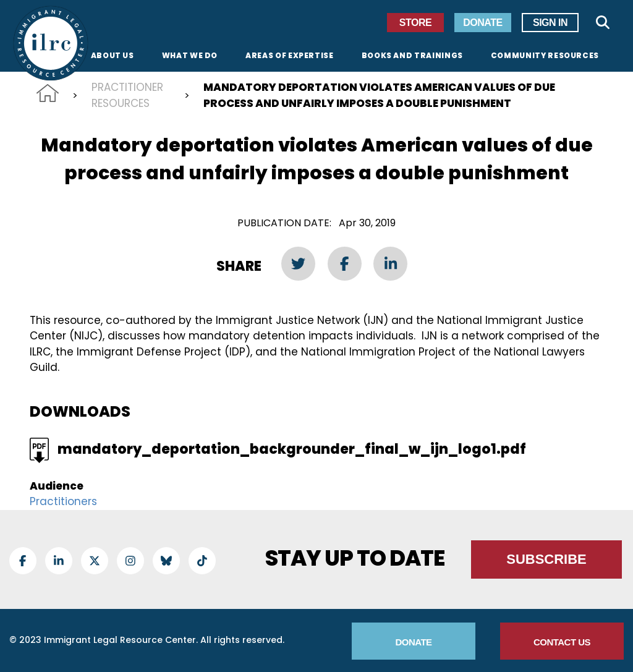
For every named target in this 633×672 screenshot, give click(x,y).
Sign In (550, 23)
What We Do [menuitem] (190, 56)
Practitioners (63, 501)
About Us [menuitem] (113, 56)
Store (415, 23)
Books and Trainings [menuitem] (412, 56)
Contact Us (562, 642)
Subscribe (546, 559)
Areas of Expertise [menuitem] (290, 56)
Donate (482, 23)
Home (48, 93)
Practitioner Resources (127, 95)
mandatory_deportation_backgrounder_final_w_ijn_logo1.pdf (292, 449)
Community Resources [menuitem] (545, 56)
